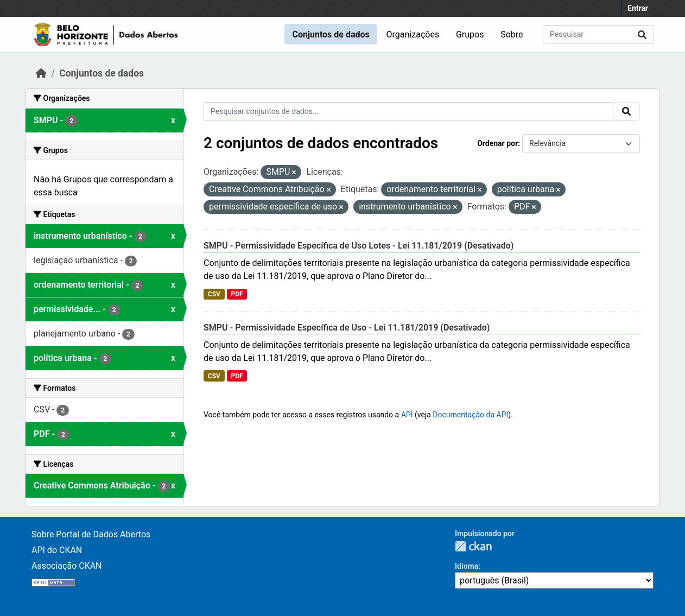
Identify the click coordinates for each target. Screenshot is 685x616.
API (407, 415)
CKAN (473, 546)
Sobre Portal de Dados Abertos (91, 534)
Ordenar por (497, 143)
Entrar (638, 8)
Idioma (467, 566)
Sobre (512, 34)
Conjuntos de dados (331, 34)
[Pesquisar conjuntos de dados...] (598, 34)
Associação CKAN (67, 566)
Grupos (470, 34)
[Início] (41, 73)
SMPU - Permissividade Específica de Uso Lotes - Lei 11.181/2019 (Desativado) (359, 246)
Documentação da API (470, 415)
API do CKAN (57, 550)
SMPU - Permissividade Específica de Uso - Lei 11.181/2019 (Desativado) (347, 328)
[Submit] (642, 34)
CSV (214, 294)
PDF (237, 294)
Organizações (413, 34)
